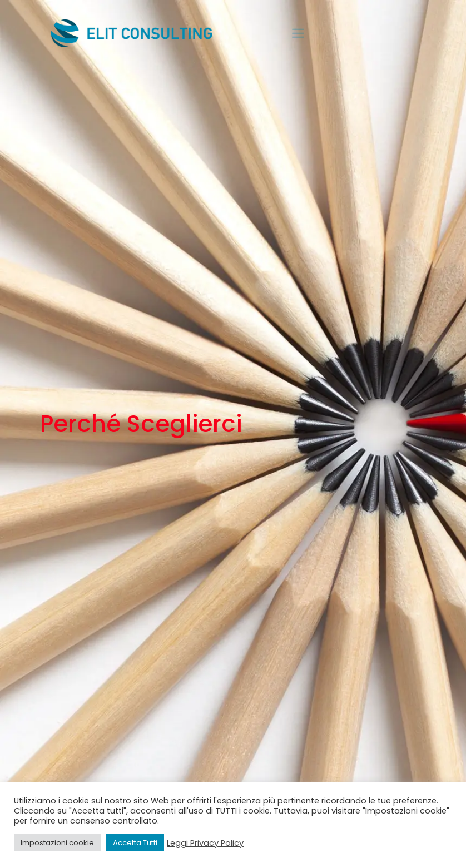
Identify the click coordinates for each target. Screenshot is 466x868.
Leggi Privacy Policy (205, 843)
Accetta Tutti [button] (135, 843)
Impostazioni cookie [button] (57, 843)
